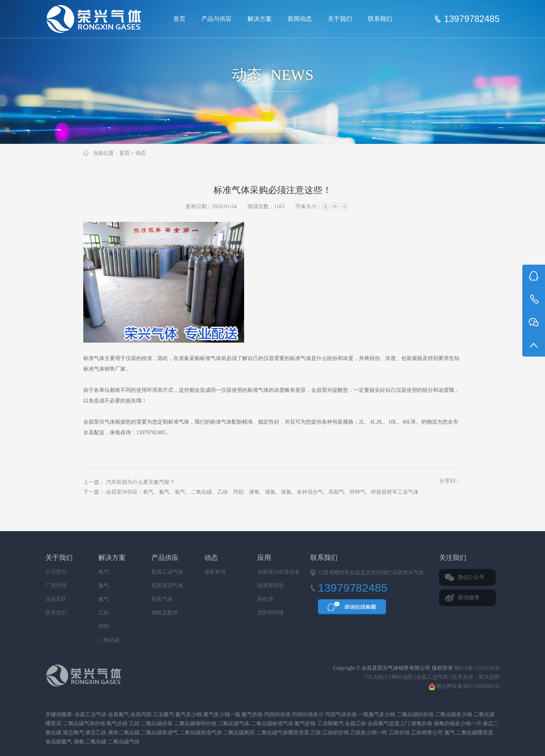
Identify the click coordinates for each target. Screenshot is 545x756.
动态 (141, 153)
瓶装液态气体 (167, 585)
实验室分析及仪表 (279, 572)
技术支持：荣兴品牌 (476, 677)
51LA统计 (376, 677)
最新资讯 (215, 572)
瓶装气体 (162, 599)
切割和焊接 (271, 613)
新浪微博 (469, 598)
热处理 (265, 599)
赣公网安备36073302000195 (464, 686)
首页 (179, 19)
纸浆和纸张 (271, 585)
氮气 (104, 599)
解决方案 (260, 19)
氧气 (104, 572)
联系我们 (380, 19)
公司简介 (56, 572)
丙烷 (104, 626)
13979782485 (472, 19)
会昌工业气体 (432, 677)
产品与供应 (216, 19)
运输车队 (56, 599)
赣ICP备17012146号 (477, 668)
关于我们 (340, 19)
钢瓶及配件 (165, 613)
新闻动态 (300, 19)
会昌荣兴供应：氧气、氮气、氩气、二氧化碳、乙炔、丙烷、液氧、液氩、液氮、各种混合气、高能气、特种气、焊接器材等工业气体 (262, 492)
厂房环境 (56, 585)
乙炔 (104, 613)
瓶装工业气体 (167, 572)
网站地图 (402, 677)
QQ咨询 (352, 609)
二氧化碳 (109, 640)
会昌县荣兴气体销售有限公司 (97, 19)
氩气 (104, 585)
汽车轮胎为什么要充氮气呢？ (140, 482)
